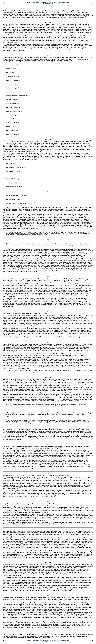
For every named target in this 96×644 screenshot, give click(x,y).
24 (19, 334)
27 (52, 357)
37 (73, 503)
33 (28, 431)
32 (31, 424)
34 (10, 439)
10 (90, 141)
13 (33, 223)
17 (65, 281)
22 (37, 325)
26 (13, 351)
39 (81, 557)
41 (64, 570)
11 (42, 151)
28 (19, 366)
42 (21, 575)
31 (83, 414)
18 (73, 288)
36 (20, 488)
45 (67, 614)
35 (61, 448)
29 (70, 385)
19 (14, 296)
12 (9, 212)
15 (82, 256)
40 (77, 567)
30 (13, 400)
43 (41, 583)
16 (11, 278)
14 (86, 245)
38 (22, 544)
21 (49, 313)
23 (12, 328)
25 (12, 347)
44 (41, 606)
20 (82, 303)
